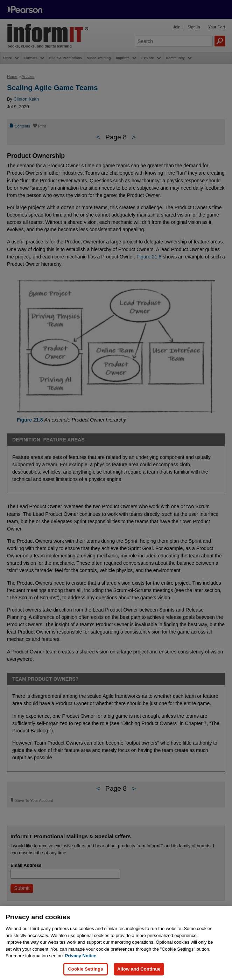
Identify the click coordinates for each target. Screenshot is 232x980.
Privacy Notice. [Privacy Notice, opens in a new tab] (81, 956)
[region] (116, 943)
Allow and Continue (139, 969)
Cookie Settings (85, 969)
